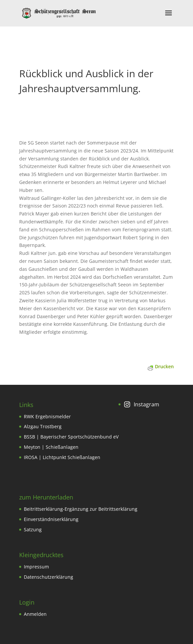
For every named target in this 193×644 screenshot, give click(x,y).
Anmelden (35, 614)
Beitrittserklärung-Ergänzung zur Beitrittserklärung (81, 509)
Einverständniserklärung (51, 519)
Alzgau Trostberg (43, 426)
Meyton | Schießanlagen (51, 447)
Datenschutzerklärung (48, 577)
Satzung (33, 529)
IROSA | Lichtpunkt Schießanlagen (62, 457)
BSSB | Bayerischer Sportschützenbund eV (71, 437)
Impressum (36, 567)
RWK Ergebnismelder (47, 416)
